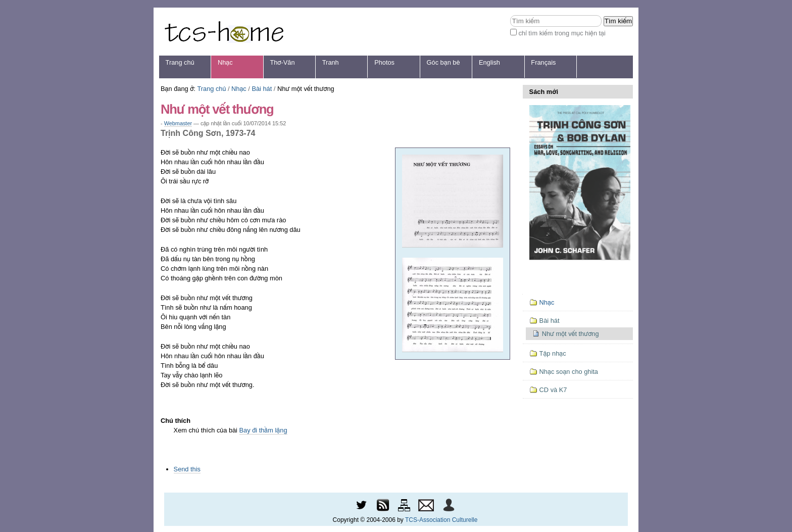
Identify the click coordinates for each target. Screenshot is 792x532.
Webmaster (178, 123)
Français (543, 62)
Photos (384, 62)
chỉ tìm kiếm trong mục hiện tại (562, 33)
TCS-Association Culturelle (441, 520)
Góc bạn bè (443, 62)
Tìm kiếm (510, 15)
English (489, 62)
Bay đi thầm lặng (263, 430)
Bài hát (262, 89)
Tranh (331, 62)
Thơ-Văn (282, 62)
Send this (187, 469)
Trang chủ (180, 62)
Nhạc (225, 62)
